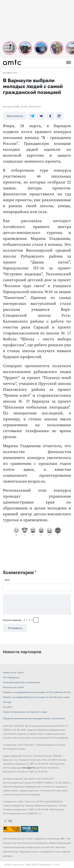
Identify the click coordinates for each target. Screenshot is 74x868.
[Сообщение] (37, 604)
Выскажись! (15, 116)
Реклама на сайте (13, 687)
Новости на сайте (13, 672)
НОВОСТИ (10, 73)
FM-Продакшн (11, 677)
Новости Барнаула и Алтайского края (25, 712)
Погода (7, 702)
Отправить (15, 628)
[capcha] (36, 620)
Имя (7, 580)
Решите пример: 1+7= (18, 620)
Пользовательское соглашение (21, 682)
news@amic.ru (30, 768)
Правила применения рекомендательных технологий (34, 718)
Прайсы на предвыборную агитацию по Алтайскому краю (36, 697)
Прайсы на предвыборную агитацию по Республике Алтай (37, 692)
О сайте (7, 707)
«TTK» (57, 865)
